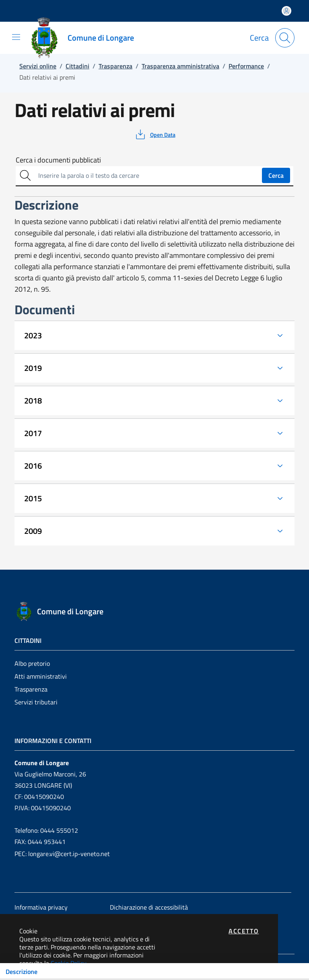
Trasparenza (31, 689)
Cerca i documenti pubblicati (58, 160)
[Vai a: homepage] (85, 38)
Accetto (244, 931)
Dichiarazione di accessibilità (149, 907)
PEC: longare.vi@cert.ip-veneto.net (62, 854)
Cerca (276, 175)
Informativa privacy (41, 907)
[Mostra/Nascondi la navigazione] (16, 37)
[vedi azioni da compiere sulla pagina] (155, 134)
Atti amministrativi (41, 676)
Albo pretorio (32, 663)
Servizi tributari (36, 702)
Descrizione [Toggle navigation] (22, 972)
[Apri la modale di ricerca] (285, 38)
